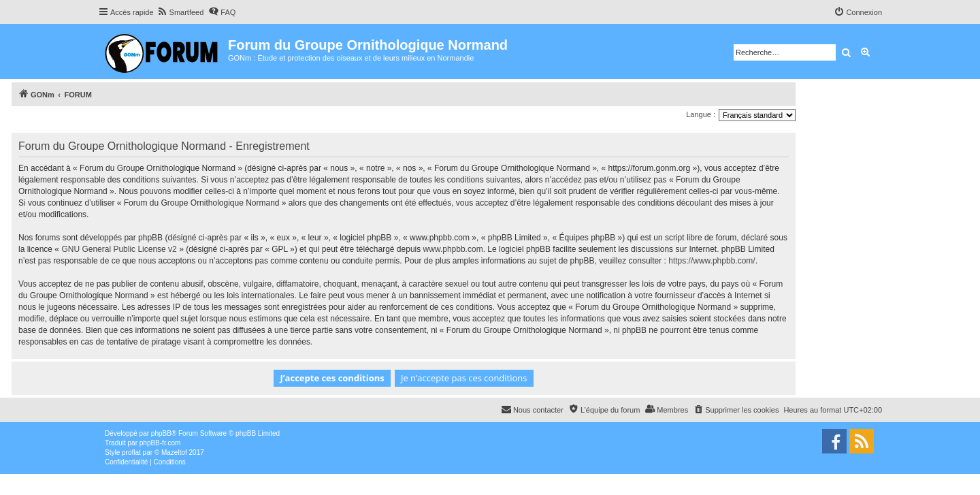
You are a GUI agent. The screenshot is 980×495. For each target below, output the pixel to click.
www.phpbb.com (453, 249)
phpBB (161, 433)
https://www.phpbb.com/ (712, 261)
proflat (131, 452)
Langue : (701, 114)
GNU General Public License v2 (119, 249)
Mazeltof (174, 452)
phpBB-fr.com (160, 443)
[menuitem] (181, 12)
